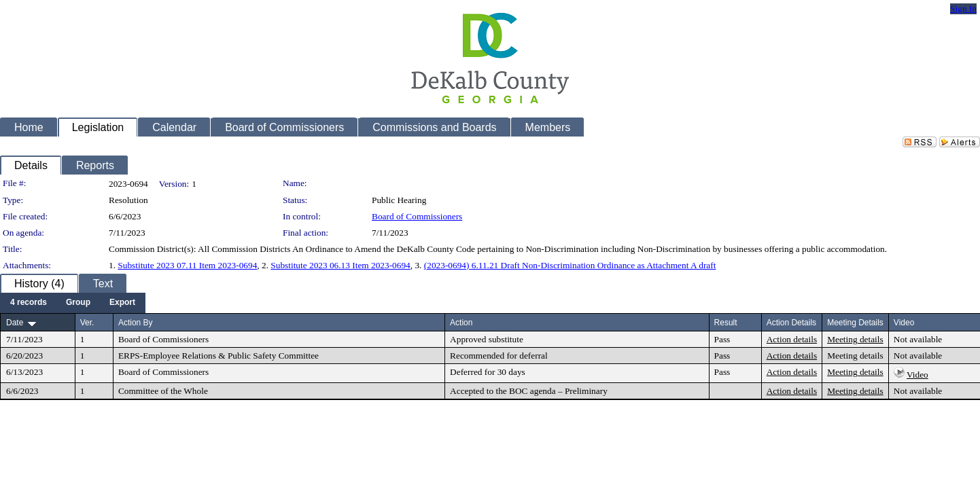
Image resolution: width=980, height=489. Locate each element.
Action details (792, 339)
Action (461, 323)
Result (726, 323)
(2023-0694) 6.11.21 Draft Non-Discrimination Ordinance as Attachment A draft (570, 265)
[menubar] (73, 303)
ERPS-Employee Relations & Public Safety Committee (218, 356)
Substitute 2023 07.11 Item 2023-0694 (187, 265)
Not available (918, 339)
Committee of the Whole (163, 391)
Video (917, 375)
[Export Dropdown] (122, 303)
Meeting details (855, 339)
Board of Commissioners (417, 216)
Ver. (87, 323)
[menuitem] (29, 303)
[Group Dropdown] (78, 303)
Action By (136, 323)
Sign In (963, 8)
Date (15, 323)
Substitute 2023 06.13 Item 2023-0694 (340, 265)
